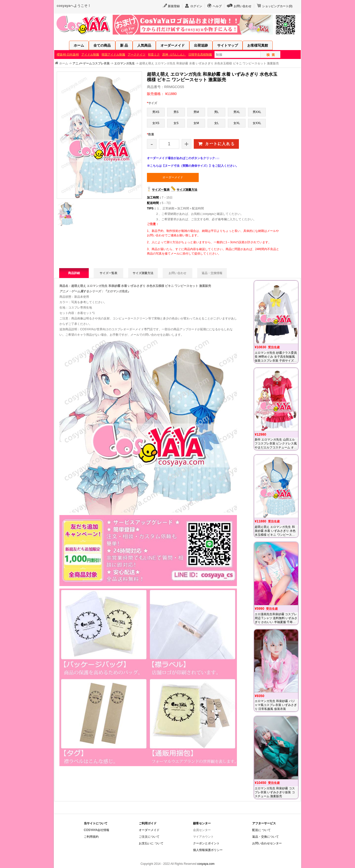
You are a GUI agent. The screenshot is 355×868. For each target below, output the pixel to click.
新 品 (124, 45)
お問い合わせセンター (267, 843)
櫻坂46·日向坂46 (68, 55)
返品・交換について (266, 837)
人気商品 (144, 45)
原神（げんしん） (174, 55)
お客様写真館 (258, 45)
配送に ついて (261, 830)
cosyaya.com (206, 864)
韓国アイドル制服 (113, 55)
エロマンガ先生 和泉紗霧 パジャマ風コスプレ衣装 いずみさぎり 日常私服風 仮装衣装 (276, 705)
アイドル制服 (90, 55)
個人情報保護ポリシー (208, 850)
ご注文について (149, 837)
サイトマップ (228, 45)
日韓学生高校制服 (200, 55)
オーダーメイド (173, 45)
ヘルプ (217, 6)
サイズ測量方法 (187, 190)
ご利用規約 (91, 837)
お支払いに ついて (151, 843)
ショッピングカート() (277, 6)
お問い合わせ (243, 6)
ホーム (79, 45)
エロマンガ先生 (124, 63)
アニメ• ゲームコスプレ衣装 (91, 63)
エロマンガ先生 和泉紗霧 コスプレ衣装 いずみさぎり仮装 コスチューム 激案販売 (275, 792)
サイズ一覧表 (161, 190)
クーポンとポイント (206, 843)
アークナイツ (137, 55)
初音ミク (154, 55)
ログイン (196, 6)
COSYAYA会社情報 (97, 830)
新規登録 (174, 6)
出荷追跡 (201, 45)
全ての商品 (102, 45)
